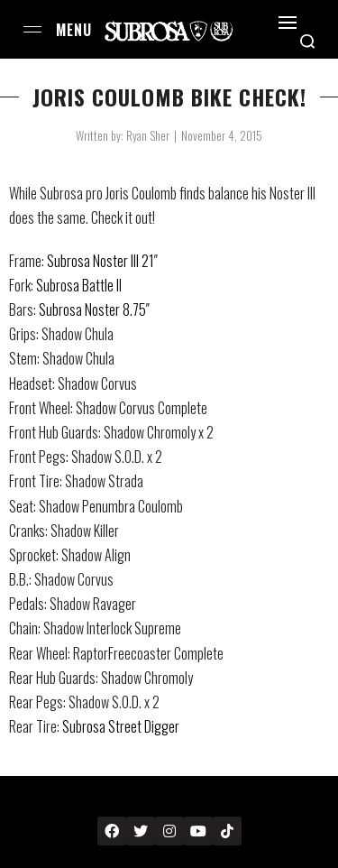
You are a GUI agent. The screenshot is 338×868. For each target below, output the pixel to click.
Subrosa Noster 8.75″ (94, 309)
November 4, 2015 (222, 135)
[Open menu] (32, 29)
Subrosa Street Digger (121, 726)
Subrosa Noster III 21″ (102, 261)
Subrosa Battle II (79, 285)
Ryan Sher (148, 135)
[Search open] (307, 42)
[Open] (288, 23)
